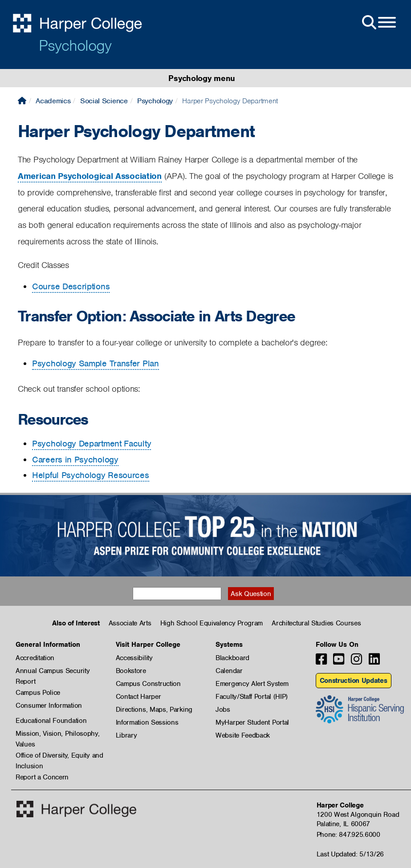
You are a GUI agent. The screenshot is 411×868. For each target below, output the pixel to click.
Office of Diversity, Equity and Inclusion (59, 756)
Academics (53, 101)
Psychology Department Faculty (92, 444)
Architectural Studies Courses (316, 623)
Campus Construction (148, 684)
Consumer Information (49, 706)
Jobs (223, 710)
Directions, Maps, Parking (154, 710)
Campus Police (38, 693)
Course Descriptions (71, 286)
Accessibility (134, 658)
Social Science (104, 101)
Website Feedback (243, 735)
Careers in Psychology (75, 460)
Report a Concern (42, 777)
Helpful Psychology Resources (91, 475)
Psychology (75, 45)
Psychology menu (202, 78)
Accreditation (35, 658)
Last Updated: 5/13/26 (350, 854)
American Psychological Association (90, 176)
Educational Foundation (51, 721)
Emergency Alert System (252, 684)
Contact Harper (138, 697)
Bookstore (131, 671)
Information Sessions (147, 722)
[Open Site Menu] (378, 23)
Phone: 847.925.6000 (348, 835)
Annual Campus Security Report (53, 671)
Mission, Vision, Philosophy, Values (58, 734)
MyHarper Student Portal (252, 722)
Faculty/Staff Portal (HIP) (252, 697)
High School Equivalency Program (212, 623)
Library (126, 735)
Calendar (229, 671)
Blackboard (232, 658)
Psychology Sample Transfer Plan (96, 363)
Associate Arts (130, 623)
